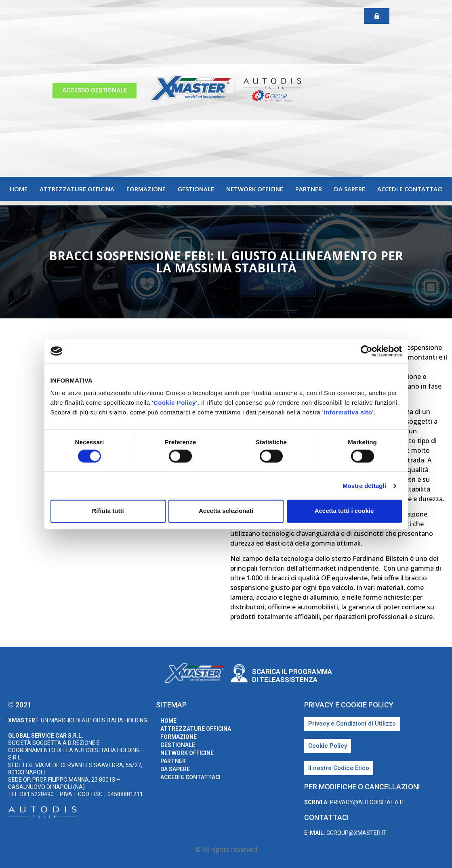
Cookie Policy (175, 403)
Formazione (146, 189)
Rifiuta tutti (108, 511)
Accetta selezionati (226, 511)
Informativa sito (348, 412)
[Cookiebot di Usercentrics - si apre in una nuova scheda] (367, 351)
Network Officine (255, 189)
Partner (309, 189)
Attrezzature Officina (77, 189)
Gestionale (196, 189)
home (19, 189)
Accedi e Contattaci (410, 189)
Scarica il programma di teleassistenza (292, 676)
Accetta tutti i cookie (344, 511)
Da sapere (350, 189)
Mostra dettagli (364, 486)
